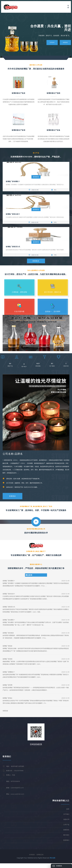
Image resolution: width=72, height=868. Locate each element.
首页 (68, 814)
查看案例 (65, 42)
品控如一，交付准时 (53, 312)
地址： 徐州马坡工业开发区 (15, 771)
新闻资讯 (36, 177)
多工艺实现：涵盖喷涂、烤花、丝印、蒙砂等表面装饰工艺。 (25, 487)
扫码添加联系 (36, 749)
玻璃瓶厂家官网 (7, 690)
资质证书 (66, 824)
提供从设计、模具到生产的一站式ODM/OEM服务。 (22, 492)
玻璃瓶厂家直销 (7, 664)
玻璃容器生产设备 (53, 130)
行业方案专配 (19, 312)
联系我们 (66, 845)
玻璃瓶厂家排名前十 (13, 214)
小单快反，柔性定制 (19, 292)
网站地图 (53, 862)
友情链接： (33, 859)
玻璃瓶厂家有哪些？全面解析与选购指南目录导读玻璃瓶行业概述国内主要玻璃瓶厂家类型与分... (35, 185)
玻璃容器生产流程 (53, 93)
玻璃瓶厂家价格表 (8, 637)
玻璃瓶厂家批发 (7, 651)
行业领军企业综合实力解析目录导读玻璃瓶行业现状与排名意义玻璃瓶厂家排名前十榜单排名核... (35, 217)
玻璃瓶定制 (40, 859)
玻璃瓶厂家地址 (7, 703)
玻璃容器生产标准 (19, 130)
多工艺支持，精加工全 (53, 292)
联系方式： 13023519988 (15, 775)
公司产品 (66, 829)
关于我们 (66, 819)
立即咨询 (51, 42)
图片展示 (66, 839)
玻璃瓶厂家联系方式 (13, 247)
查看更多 (36, 261)
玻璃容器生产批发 (19, 93)
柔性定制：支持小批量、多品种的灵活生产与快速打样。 (24, 483)
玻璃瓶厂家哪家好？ (9, 677)
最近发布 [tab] (29, 580)
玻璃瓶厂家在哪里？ (9, 624)
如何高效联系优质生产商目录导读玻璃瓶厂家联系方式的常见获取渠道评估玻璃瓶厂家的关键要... (35, 250)
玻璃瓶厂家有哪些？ (13, 181)
